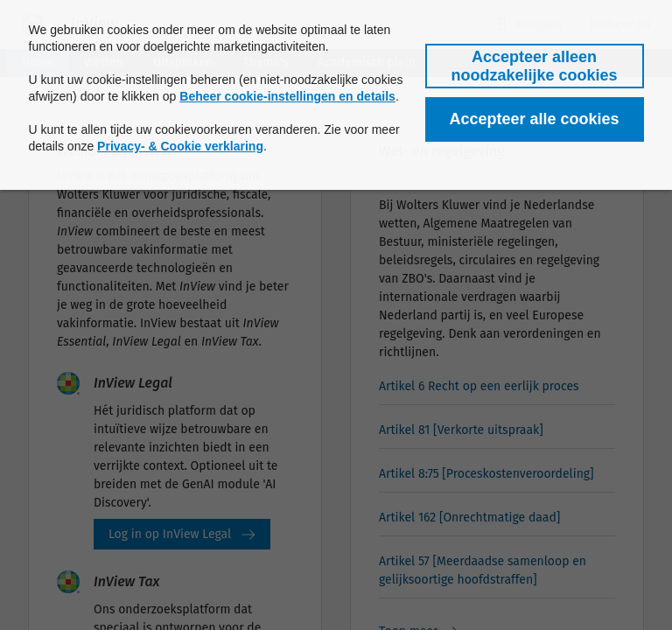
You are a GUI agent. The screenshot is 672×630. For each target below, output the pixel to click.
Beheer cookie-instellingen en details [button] (287, 96)
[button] (535, 66)
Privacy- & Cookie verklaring (180, 146)
